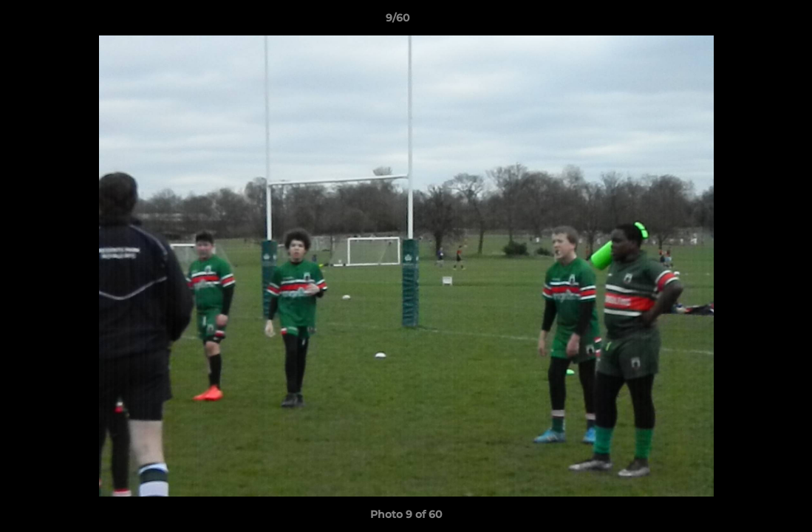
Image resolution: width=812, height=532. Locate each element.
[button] (750, 21)
